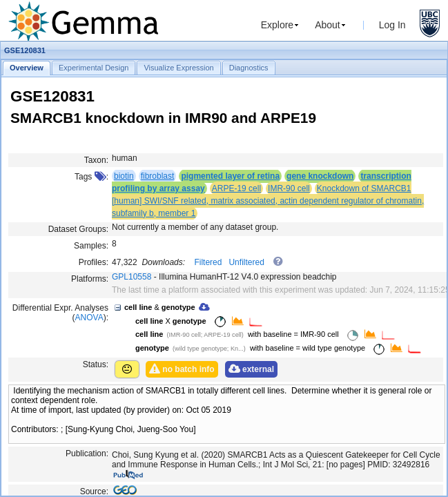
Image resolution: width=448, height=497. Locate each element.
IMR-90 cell (289, 188)
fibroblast (158, 176)
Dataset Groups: (78, 229)
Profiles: (94, 262)
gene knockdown (320, 176)
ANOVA (89, 318)
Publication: (87, 454)
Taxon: (96, 160)
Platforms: (90, 279)
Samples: (91, 246)
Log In (392, 25)
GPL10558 (132, 277)
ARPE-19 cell (236, 188)
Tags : (91, 177)
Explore (277, 25)
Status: (96, 364)
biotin (124, 176)
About (328, 25)
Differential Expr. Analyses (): (60, 313)
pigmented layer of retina (230, 176)
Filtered (208, 262)
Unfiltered (246, 262)
